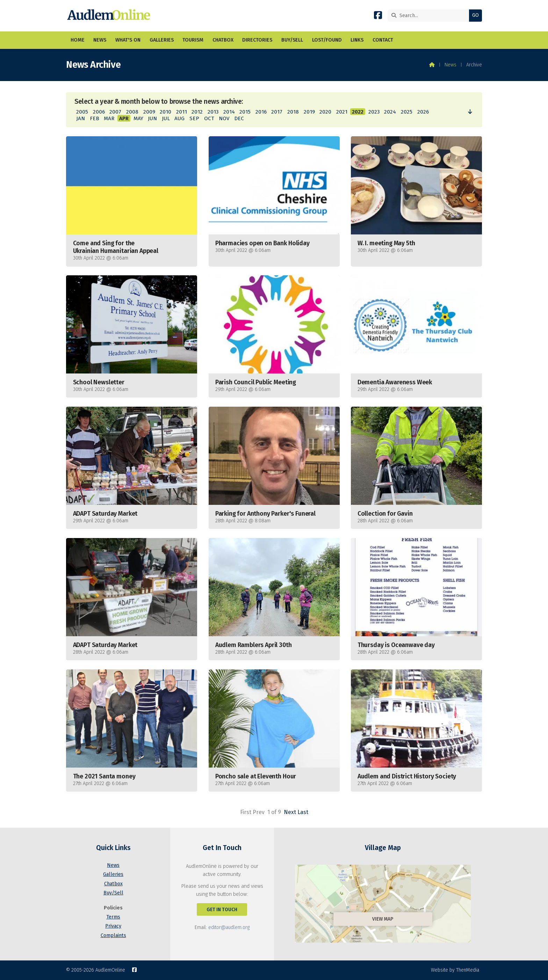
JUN (152, 118)
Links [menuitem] (357, 40)
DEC (239, 118)
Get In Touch (222, 910)
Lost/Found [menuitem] (327, 40)
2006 (99, 112)
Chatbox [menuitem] (223, 40)
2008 (132, 112)
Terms (113, 917)
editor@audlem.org (229, 927)
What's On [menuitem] (128, 40)
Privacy (113, 926)
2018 (293, 112)
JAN (81, 118)
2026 (423, 112)
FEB (95, 118)
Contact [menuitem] (383, 40)
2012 (197, 112)
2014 (229, 112)
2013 (213, 112)
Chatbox (113, 884)
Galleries (113, 874)
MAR (109, 118)
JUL (166, 118)
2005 (82, 112)
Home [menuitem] (78, 40)
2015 (245, 112)
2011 (182, 112)
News (450, 65)
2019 (309, 112)
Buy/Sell (113, 893)
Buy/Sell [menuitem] (292, 40)
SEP (194, 118)
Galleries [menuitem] (162, 40)
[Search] (430, 16)
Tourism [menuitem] (193, 40)
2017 (277, 112)
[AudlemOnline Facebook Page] (378, 17)
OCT (209, 118)
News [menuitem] (100, 40)
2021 (342, 112)
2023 (374, 112)
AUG (179, 118)
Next (290, 812)
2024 (390, 112)
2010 (165, 112)
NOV (224, 118)
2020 (325, 112)
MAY (138, 118)
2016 (261, 112)
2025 (407, 112)
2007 (115, 112)
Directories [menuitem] (257, 40)
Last (303, 812)
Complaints (113, 935)
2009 (149, 112)
